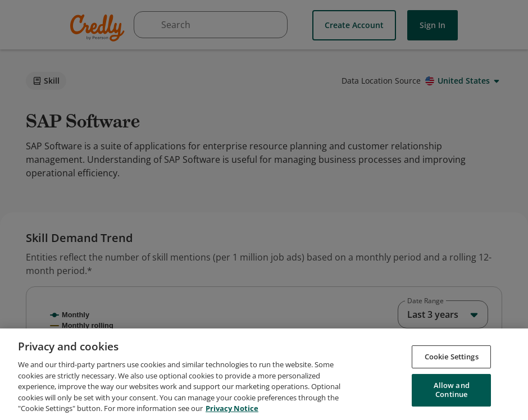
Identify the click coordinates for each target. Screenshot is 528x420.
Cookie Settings (452, 386)
